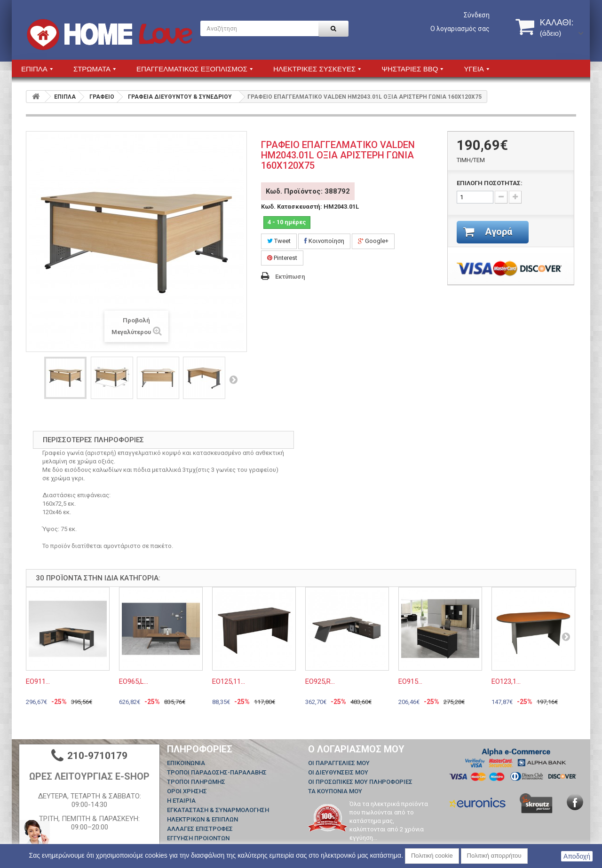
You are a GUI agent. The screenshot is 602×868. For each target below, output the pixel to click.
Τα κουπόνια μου (335, 791)
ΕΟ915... (410, 681)
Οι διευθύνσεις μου (338, 772)
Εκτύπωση (290, 277)
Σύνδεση (477, 15)
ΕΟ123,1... (506, 681)
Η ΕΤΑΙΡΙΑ (181, 801)
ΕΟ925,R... (320, 681)
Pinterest (282, 258)
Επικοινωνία (186, 763)
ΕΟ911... (38, 681)
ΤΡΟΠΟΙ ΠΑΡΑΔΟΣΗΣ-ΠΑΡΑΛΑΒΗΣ (217, 772)
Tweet (279, 241)
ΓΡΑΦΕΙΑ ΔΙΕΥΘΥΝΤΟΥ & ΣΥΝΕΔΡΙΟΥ (180, 97)
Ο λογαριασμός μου (356, 749)
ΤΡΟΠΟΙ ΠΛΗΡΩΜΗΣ (196, 782)
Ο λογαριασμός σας (460, 29)
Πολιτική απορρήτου (494, 856)
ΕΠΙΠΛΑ (65, 97)
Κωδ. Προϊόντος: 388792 (308, 191)
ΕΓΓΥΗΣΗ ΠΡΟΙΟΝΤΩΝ (198, 838)
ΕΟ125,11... (229, 681)
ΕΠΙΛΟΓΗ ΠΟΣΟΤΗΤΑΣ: (490, 183)
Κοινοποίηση (324, 241)
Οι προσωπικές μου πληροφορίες (360, 782)
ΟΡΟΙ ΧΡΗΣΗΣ (187, 791)
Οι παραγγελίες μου (339, 763)
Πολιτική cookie (432, 856)
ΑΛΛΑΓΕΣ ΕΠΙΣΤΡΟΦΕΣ (200, 829)
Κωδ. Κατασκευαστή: (292, 207)
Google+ (373, 241)
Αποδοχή (577, 856)
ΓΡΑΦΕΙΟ (102, 97)
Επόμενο (233, 379)
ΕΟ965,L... (134, 681)
